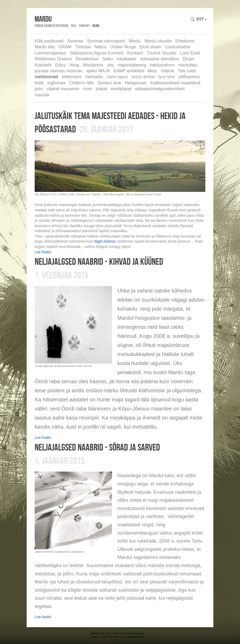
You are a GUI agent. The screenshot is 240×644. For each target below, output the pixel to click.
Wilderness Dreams (53, 59)
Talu (74, 26)
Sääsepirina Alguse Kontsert (97, 53)
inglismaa (57, 83)
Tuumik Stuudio (162, 53)
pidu (39, 89)
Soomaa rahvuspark (106, 41)
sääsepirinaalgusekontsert (160, 89)
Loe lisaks (43, 252)
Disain (189, 59)
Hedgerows (136, 83)
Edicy (60, 65)
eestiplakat (121, 89)
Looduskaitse (178, 47)
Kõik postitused (49, 41)
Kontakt (85, 26)
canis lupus (117, 77)
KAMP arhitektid (129, 71)
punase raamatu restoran (59, 71)
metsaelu (94, 77)
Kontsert (135, 53)
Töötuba (83, 47)
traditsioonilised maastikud (175, 83)
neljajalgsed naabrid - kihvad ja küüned (99, 261)
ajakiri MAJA (98, 71)
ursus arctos (143, 77)
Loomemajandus (50, 53)
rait (129, 637)
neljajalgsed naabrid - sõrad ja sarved (97, 447)
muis (88, 89)
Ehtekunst (185, 41)
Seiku (108, 59)
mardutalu (188, 65)
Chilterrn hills (81, 83)
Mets (152, 71)
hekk (39, 83)
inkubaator (127, 59)
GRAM (65, 47)
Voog (74, 65)
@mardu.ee (138, 637)
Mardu (135, 41)
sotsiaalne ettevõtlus (160, 59)
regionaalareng (132, 65)
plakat (101, 89)
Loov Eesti (190, 53)
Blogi (96, 26)
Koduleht (43, 65)
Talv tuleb (187, 71)
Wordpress (93, 65)
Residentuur (87, 59)
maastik (42, 95)
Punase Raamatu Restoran (51, 26)
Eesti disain (150, 47)
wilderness (72, 77)
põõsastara (189, 77)
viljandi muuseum (63, 89)
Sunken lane (109, 83)
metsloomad (46, 77)
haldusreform (162, 65)
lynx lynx (167, 77)
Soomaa (75, 41)
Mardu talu (45, 47)
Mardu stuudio (158, 41)
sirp (110, 65)
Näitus (100, 47)
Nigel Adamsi (105, 241)
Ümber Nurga (123, 47)
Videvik (167, 71)
